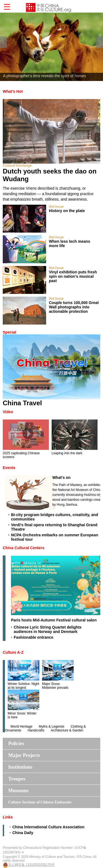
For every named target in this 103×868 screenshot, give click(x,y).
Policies (16, 743)
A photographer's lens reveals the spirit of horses (44, 76)
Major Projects (24, 755)
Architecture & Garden (67, 730)
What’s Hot (13, 91)
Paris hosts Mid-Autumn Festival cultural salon (54, 620)
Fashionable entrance (34, 637)
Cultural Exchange (17, 166)
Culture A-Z (13, 652)
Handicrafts (36, 730)
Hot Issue (56, 207)
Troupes (17, 779)
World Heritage (21, 727)
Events (9, 468)
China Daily (23, 833)
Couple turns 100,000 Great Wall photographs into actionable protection (74, 307)
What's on (61, 478)
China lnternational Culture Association (48, 827)
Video (8, 412)
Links (8, 817)
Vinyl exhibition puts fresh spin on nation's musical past (73, 276)
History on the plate (67, 211)
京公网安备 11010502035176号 (31, 865)
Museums (18, 791)
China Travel (22, 403)
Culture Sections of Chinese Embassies (40, 802)
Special (9, 332)
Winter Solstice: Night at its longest (23, 686)
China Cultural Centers (24, 548)
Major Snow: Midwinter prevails (55, 686)
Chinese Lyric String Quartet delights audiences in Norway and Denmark (48, 629)
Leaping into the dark (67, 453)
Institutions (20, 767)
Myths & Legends (51, 727)
